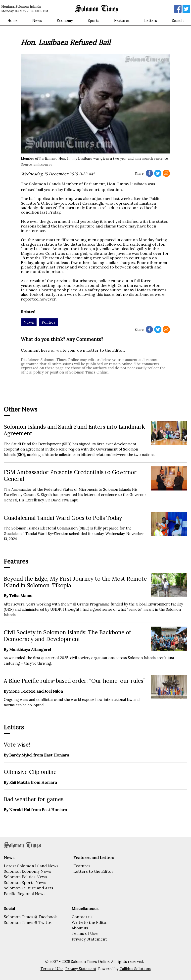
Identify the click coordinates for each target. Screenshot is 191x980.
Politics (48, 322)
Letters (151, 21)
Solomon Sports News (25, 882)
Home (12, 21)
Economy (65, 21)
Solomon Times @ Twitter (28, 922)
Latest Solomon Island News (31, 866)
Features (122, 21)
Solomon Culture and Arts (28, 888)
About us (80, 928)
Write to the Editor (90, 922)
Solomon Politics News (25, 877)
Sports (94, 21)
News (37, 21)
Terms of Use (85, 933)
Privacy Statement (89, 939)
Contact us (82, 917)
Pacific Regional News (25, 894)
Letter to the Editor (105, 350)
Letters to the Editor (93, 871)
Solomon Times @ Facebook (30, 917)
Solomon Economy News (27, 871)
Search (178, 21)
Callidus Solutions (135, 969)
